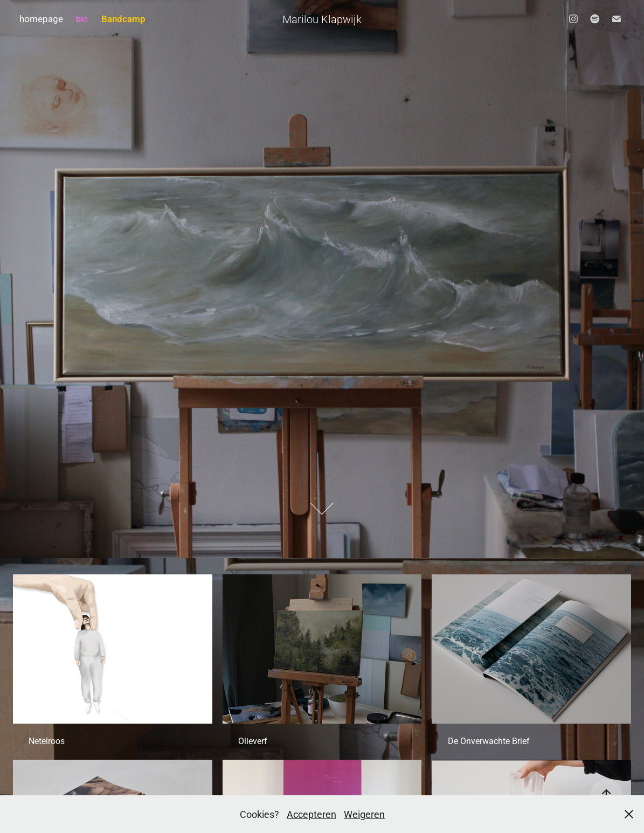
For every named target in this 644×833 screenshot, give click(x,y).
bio (82, 19)
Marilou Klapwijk (322, 19)
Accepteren (311, 814)
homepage (41, 19)
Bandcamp (123, 19)
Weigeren (364, 814)
